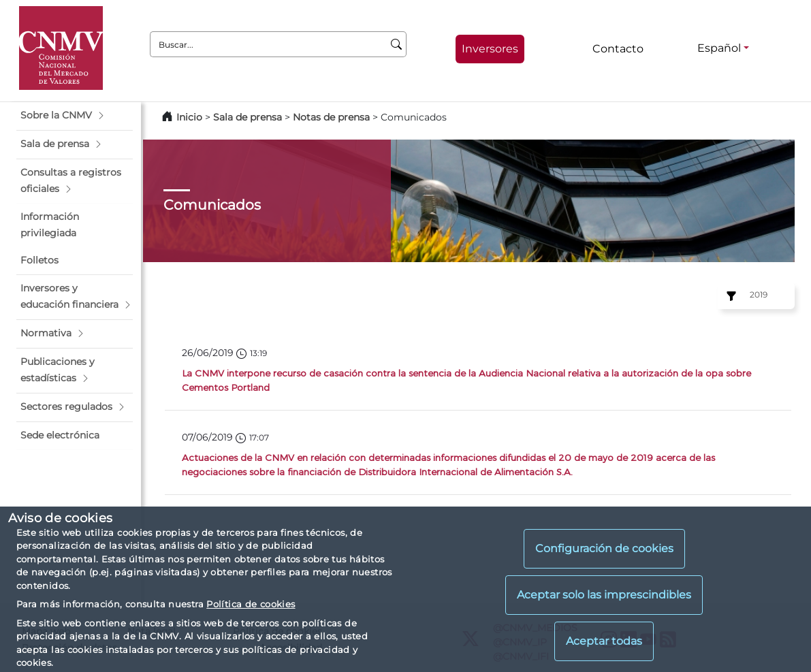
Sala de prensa (249, 117)
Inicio (189, 117)
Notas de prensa (333, 117)
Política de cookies (251, 604)
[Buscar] (397, 44)
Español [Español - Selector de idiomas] (719, 48)
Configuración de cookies (604, 548)
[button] (75, 116)
